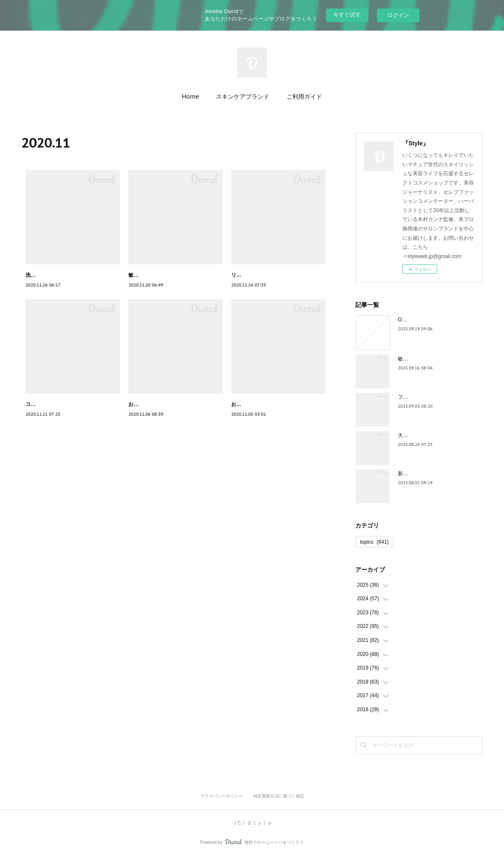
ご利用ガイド (304, 96)
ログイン (398, 15)
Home (190, 96)
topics (374, 542)
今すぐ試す (347, 15)
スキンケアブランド (243, 96)
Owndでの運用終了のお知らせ (432, 320)
